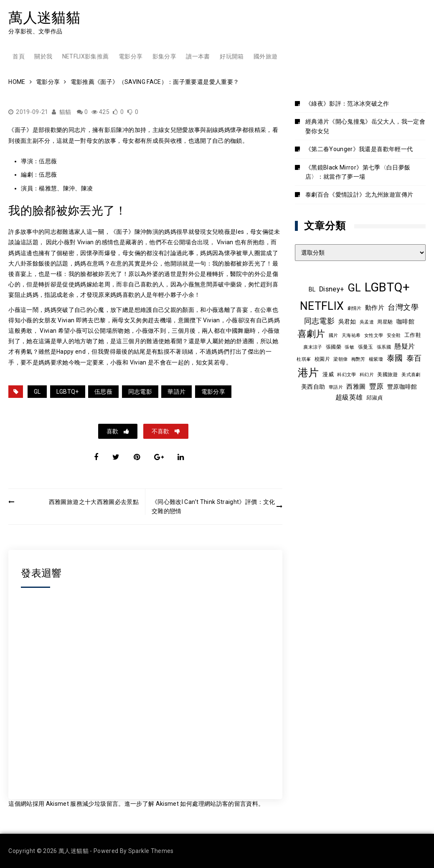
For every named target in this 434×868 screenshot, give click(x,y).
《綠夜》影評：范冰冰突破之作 (347, 104)
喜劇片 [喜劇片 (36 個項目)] (311, 334)
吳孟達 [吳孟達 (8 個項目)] (367, 322)
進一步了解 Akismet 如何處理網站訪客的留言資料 (191, 804)
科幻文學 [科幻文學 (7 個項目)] (346, 375)
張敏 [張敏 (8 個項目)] (349, 347)
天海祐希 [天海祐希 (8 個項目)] (351, 335)
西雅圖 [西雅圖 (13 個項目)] (356, 387)
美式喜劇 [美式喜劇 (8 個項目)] (411, 375)
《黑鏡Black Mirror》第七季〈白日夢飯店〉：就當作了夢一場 (358, 172)
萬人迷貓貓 (44, 18)
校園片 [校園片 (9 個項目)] (322, 359)
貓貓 (65, 112)
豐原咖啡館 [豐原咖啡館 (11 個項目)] (402, 387)
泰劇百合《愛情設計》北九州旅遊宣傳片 (359, 195)
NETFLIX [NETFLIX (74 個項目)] (322, 306)
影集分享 (164, 56)
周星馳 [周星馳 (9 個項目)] (385, 322)
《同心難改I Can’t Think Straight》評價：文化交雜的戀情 (213, 506)
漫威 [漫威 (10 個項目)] (328, 374)
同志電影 (140, 392)
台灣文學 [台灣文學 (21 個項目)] (403, 307)
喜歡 (113, 431)
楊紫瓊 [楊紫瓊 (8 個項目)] (376, 359)
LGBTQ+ (68, 392)
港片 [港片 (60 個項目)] (308, 373)
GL (37, 392)
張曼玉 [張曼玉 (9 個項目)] (366, 347)
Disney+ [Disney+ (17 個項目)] (331, 289)
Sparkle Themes (151, 851)
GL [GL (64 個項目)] (354, 288)
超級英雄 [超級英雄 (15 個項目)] (349, 397)
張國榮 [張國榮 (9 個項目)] (334, 347)
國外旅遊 (265, 56)
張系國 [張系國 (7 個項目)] (384, 347)
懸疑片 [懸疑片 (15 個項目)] (405, 347)
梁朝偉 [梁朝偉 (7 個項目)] (340, 359)
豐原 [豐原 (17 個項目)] (377, 386)
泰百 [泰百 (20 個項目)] (414, 358)
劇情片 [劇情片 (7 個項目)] (355, 308)
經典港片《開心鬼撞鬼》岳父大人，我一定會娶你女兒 (365, 126)
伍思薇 (103, 392)
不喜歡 (161, 431)
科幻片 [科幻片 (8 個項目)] (367, 375)
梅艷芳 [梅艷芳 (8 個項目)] (358, 359)
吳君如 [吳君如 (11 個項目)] (347, 321)
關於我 (43, 56)
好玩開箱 (232, 56)
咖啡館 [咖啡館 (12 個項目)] (405, 321)
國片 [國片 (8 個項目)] (334, 335)
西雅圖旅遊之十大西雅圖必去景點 (94, 502)
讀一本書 (198, 56)
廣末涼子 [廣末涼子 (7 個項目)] (313, 347)
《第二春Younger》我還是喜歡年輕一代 (359, 149)
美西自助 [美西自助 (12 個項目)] (313, 387)
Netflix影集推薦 (86, 56)
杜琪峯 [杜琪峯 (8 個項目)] (304, 359)
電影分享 (131, 56)
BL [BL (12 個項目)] (312, 289)
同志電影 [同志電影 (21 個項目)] (319, 321)
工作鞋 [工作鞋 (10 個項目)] (413, 335)
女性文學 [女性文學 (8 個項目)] (374, 335)
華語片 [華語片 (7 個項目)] (336, 387)
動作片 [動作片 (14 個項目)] (375, 308)
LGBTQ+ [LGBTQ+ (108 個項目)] (387, 287)
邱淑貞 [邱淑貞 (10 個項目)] (375, 398)
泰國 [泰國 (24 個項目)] (395, 358)
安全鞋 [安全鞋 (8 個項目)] (394, 335)
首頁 (19, 56)
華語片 (176, 392)
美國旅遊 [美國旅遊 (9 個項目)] (387, 375)
